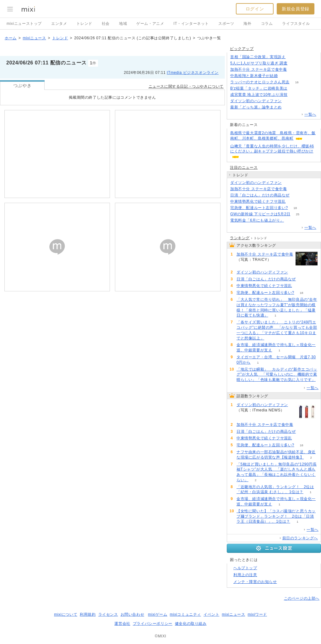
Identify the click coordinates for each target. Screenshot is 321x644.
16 (297, 82)
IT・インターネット (191, 24)
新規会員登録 (296, 9)
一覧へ (310, 114)
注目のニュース (244, 168)
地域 (123, 24)
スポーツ (226, 24)
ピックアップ (242, 49)
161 (293, 57)
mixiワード (257, 614)
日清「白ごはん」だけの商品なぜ (260, 195)
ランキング (240, 238)
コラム (267, 24)
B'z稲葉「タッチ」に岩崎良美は (259, 88)
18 (295, 208)
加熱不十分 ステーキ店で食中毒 (258, 69)
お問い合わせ (133, 614)
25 (298, 214)
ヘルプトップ (245, 568)
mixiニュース (34, 38)
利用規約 (88, 614)
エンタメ (59, 24)
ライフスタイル (296, 24)
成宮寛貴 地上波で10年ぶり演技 (259, 95)
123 (289, 107)
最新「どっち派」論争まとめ (256, 107)
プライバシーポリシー (153, 624)
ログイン (255, 9)
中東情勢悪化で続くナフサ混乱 (258, 201)
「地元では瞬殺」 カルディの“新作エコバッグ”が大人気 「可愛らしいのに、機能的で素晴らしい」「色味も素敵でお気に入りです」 (277, 375)
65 (294, 88)
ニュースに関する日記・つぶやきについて (186, 86)
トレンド (84, 24)
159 (295, 63)
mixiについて (66, 614)
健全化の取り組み (191, 624)
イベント (211, 614)
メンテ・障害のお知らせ (255, 582)
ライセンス (108, 614)
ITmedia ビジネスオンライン (193, 73)
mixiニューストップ (24, 24)
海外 (247, 24)
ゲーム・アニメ (150, 24)
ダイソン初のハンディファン (256, 101)
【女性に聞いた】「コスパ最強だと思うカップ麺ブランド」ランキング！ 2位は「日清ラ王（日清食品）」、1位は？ (276, 516)
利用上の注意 (245, 575)
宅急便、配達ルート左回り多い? (259, 208)
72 (291, 220)
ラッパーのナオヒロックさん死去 (260, 82)
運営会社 (122, 624)
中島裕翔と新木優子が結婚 (254, 76)
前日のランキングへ (300, 538)
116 (294, 70)
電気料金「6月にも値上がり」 (257, 220)
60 (295, 95)
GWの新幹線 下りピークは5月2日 (260, 214)
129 (285, 76)
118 (289, 101)
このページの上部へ (302, 598)
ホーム (11, 38)
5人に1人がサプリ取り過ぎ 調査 (259, 63)
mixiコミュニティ (185, 614)
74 (293, 202)
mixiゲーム (158, 614)
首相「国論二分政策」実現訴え (258, 57)
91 (297, 195)
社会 (106, 24)
